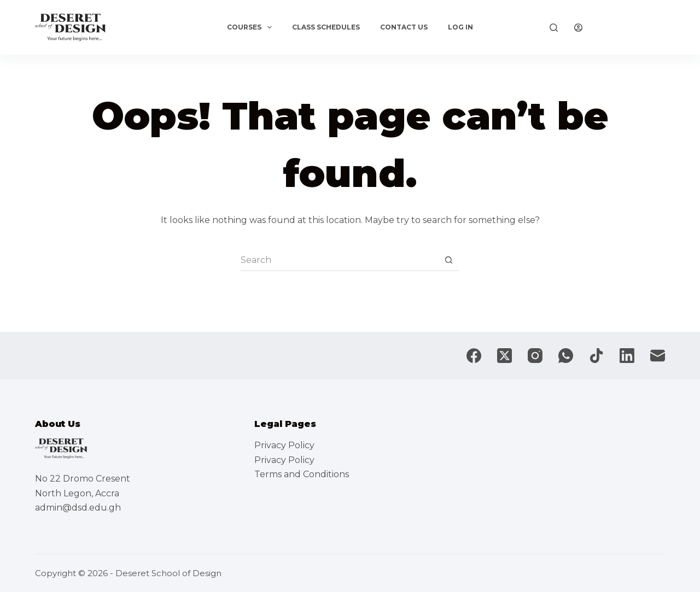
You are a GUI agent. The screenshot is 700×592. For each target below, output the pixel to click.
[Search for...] (339, 260)
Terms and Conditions (302, 474)
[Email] (658, 356)
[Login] (578, 28)
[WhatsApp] (566, 356)
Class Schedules (326, 27)
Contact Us (404, 27)
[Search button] (448, 260)
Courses (251, 27)
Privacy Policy (284, 445)
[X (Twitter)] (504, 356)
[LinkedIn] (627, 356)
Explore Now (632, 27)
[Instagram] (535, 356)
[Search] (554, 28)
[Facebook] (474, 356)
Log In (460, 27)
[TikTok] (596, 356)
